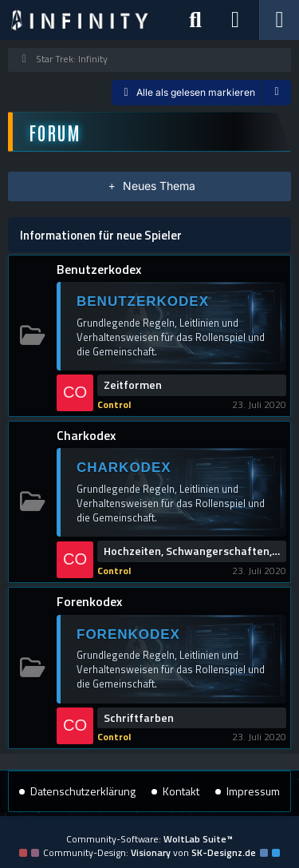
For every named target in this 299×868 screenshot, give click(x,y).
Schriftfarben (139, 718)
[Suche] (195, 20)
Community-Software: (149, 839)
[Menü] (279, 20)
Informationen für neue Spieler (101, 235)
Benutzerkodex (99, 269)
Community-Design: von (149, 852)
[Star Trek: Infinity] (80, 20)
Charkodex (86, 435)
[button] (277, 93)
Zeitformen (133, 385)
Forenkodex (89, 601)
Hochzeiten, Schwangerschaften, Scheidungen (192, 551)
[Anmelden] (235, 20)
